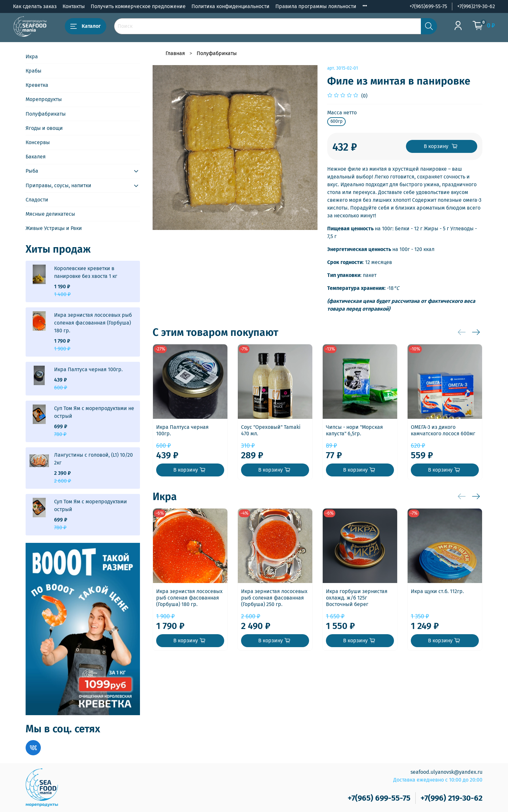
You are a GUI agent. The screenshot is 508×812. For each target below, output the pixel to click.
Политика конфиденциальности (231, 6)
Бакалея (36, 157)
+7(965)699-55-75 (428, 6)
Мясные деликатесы (50, 214)
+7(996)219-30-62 (476, 6)
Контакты (74, 6)
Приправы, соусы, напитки (58, 185)
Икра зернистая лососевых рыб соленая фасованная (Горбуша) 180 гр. (189, 598)
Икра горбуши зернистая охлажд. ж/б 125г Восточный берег (357, 598)
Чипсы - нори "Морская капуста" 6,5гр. (354, 430)
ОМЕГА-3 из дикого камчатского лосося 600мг (443, 430)
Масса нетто (342, 113)
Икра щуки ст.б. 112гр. (437, 591)
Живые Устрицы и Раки (54, 228)
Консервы (38, 142)
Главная (175, 53)
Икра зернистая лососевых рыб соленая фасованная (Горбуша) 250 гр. (274, 598)
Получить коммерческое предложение (138, 6)
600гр (336, 121)
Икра (32, 57)
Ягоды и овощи (44, 128)
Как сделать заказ (35, 6)
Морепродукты (44, 99)
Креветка (37, 85)
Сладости (37, 200)
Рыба (32, 171)
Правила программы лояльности (316, 6)
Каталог (86, 26)
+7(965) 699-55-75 (379, 798)
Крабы (34, 71)
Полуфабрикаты (217, 53)
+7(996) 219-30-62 (451, 798)
